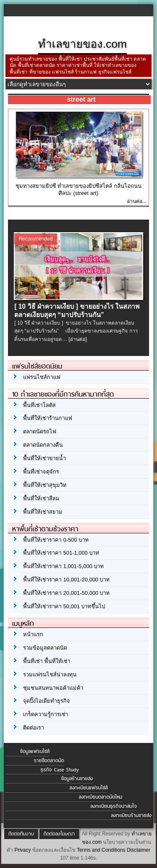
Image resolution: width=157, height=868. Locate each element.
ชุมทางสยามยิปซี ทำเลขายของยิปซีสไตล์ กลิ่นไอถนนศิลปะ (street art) (78, 189)
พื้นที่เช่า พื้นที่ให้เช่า (47, 661)
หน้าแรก (33, 634)
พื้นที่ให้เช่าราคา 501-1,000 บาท (61, 553)
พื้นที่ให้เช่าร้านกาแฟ (48, 418)
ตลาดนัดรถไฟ (40, 431)
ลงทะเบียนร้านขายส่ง (131, 815)
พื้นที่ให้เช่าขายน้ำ (44, 458)
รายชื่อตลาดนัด (49, 760)
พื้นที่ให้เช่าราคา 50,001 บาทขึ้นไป (64, 606)
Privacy (22, 850)
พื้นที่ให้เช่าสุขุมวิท (45, 485)
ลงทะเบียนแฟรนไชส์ (89, 788)
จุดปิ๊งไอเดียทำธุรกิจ (46, 701)
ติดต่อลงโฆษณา (59, 834)
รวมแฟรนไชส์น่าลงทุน (50, 675)
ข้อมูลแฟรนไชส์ (35, 751)
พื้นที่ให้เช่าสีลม (41, 498)
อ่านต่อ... (137, 201)
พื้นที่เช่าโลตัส (39, 405)
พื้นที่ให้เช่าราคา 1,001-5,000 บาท (63, 566)
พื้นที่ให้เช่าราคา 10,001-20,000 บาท (66, 580)
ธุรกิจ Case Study (60, 770)
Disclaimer (139, 850)
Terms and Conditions (101, 850)
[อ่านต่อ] (78, 339)
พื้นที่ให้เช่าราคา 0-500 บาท (56, 540)
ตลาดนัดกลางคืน (43, 445)
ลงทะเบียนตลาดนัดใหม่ (100, 797)
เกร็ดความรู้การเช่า (46, 714)
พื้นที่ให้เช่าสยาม (43, 512)
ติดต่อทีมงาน (21, 834)
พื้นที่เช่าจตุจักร (41, 472)
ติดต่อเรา (33, 728)
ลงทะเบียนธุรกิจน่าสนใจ (114, 806)
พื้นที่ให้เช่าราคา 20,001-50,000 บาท (66, 593)
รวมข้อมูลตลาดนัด (45, 648)
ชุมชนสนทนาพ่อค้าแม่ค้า (53, 688)
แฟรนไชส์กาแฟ (42, 377)
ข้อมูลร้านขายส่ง (77, 778)
